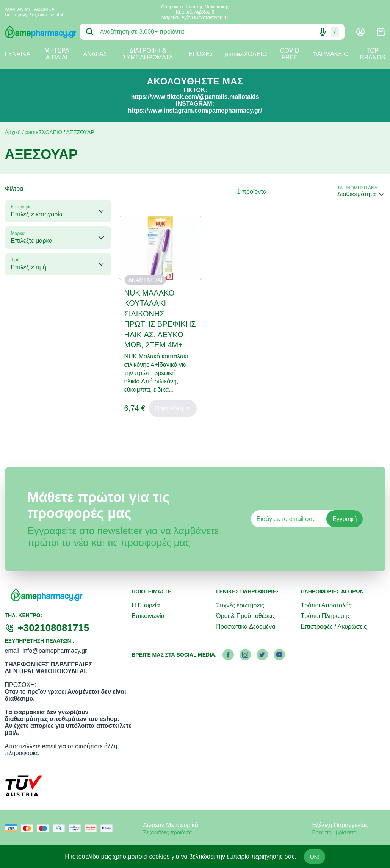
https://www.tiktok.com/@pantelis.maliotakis (195, 97)
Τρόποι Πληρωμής (325, 616)
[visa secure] (77, 828)
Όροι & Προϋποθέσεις (246, 616)
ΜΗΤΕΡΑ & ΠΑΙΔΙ (57, 54)
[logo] (37, 32)
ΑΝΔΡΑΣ (95, 54)
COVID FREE (290, 54)
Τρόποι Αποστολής (326, 605)
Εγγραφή (345, 519)
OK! (315, 857)
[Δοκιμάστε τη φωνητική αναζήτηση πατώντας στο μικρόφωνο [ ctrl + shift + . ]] (323, 32)
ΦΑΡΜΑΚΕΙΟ (330, 54)
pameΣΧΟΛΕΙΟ (246, 54)
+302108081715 (54, 628)
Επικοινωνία (148, 616)
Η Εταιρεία (146, 605)
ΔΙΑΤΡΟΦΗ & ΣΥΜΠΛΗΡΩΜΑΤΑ (148, 54)
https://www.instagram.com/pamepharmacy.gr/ (195, 110)
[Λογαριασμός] (360, 32)
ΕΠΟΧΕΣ (201, 54)
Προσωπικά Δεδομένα (246, 626)
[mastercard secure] (92, 828)
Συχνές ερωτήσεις (240, 605)
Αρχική (13, 132)
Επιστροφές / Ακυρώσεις (334, 626)
